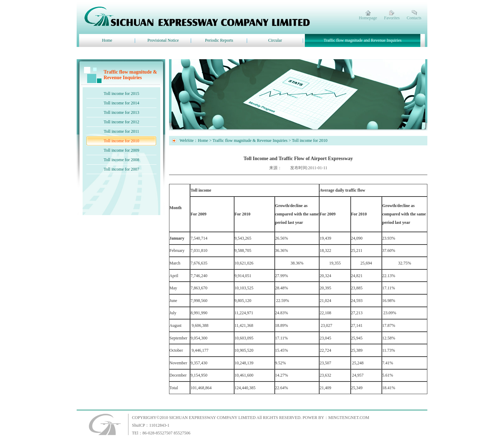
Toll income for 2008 (121, 160)
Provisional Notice (163, 40)
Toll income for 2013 (121, 112)
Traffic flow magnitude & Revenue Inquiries (250, 140)
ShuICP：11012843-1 (151, 425)
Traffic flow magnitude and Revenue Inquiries (363, 40)
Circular (275, 40)
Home (107, 40)
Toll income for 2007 (121, 169)
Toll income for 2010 (121, 141)
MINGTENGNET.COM (349, 418)
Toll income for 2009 (121, 150)
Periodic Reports (219, 40)
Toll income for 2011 (121, 131)
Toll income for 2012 (121, 122)
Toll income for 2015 (121, 94)
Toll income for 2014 (121, 103)
